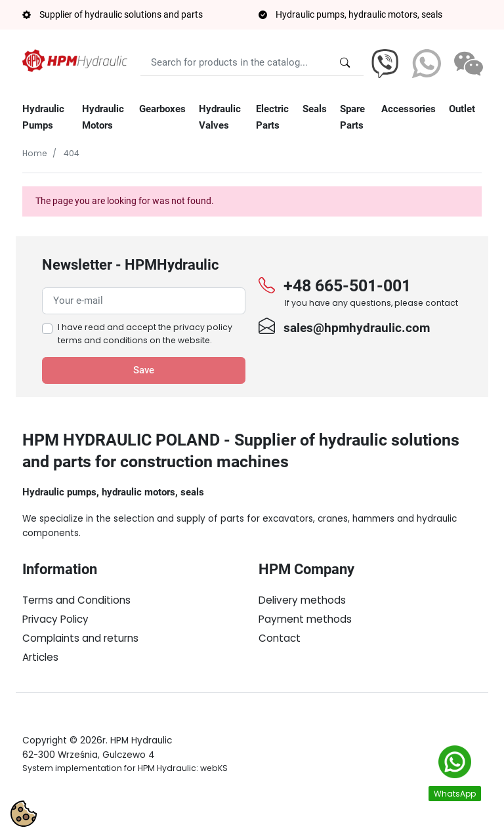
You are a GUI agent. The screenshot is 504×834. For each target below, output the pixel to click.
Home (35, 153)
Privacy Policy (55, 619)
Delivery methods (302, 600)
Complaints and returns (80, 638)
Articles (40, 657)
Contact (280, 638)
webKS (214, 801)
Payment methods (305, 619)
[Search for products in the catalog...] (345, 63)
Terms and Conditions (76, 600)
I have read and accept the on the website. (145, 334)
